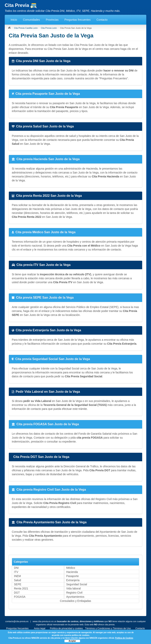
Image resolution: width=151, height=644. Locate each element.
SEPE (18, 584)
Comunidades (31, 20)
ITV (16, 572)
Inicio (14, 20)
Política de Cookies (124, 638)
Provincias (52, 20)
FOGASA (20, 597)
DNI (16, 568)
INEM (17, 576)
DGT (17, 593)
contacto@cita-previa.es (17, 621)
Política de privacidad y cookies (66, 628)
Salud (17, 580)
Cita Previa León (49, 28)
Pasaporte (73, 576)
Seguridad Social (77, 584)
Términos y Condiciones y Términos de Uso (108, 628)
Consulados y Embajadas (76, 601)
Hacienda (72, 572)
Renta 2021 (21, 588)
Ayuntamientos (75, 597)
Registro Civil (74, 593)
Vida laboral (74, 588)
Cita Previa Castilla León (26, 28)
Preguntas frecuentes (78, 20)
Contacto (102, 20)
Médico (71, 568)
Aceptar (72, 641)
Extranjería (73, 580)
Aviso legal (40, 628)
